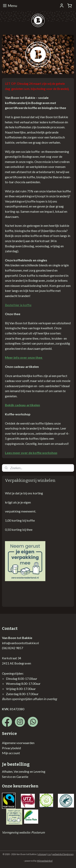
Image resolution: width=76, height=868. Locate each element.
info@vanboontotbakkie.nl (20, 643)
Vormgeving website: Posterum (23, 832)
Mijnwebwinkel (45, 861)
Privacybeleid (11, 748)
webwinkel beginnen (63, 854)
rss (49, 854)
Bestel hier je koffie (18, 305)
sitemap (42, 854)
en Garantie (20, 777)
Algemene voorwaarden (18, 743)
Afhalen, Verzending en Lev (20, 771)
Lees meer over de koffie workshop (31, 453)
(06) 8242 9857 (13, 648)
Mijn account (11, 753)
